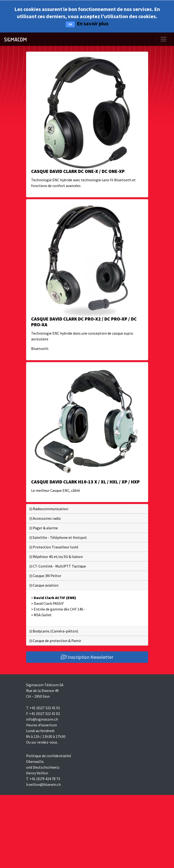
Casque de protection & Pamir (55, 641)
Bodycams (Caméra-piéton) (54, 631)
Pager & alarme (44, 528)
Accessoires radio (45, 518)
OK (70, 24)
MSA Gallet (41, 615)
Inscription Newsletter (87, 657)
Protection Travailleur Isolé (54, 547)
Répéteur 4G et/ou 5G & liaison (56, 557)
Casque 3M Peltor (45, 576)
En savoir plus (93, 23)
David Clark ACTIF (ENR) (54, 598)
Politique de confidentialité (49, 756)
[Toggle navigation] (163, 39)
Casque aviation (44, 585)
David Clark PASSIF (48, 603)
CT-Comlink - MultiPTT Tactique (58, 566)
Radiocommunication (49, 509)
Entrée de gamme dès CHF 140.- (58, 609)
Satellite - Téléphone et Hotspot (58, 537)
